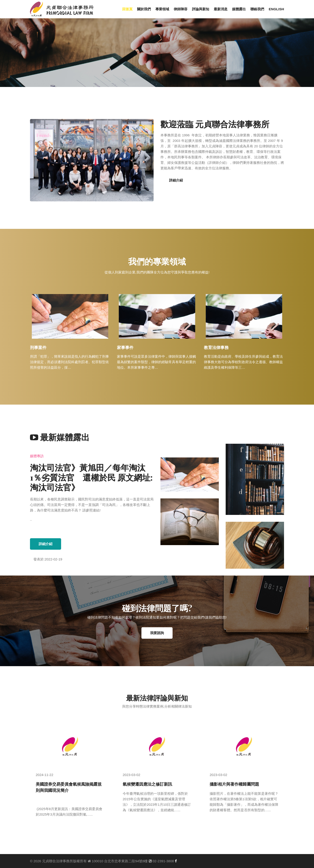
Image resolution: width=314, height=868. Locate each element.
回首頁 (127, 9)
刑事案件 (38, 347)
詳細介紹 (176, 180)
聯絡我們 (257, 9)
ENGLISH (276, 9)
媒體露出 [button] (239, 9)
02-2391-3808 (161, 861)
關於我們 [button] (144, 9)
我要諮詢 (157, 633)
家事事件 (125, 347)
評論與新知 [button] (201, 9)
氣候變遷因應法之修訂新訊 (147, 784)
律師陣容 (181, 9)
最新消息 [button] (221, 9)
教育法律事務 (216, 347)
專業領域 (162, 9)
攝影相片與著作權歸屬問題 (234, 784)
